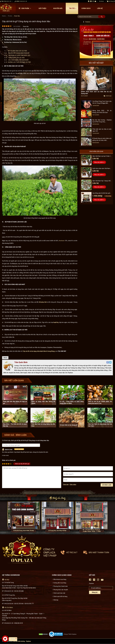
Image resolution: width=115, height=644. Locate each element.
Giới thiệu (42, 8)
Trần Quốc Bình (21, 362)
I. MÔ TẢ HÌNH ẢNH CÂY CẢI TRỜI (16, 51)
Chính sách (86, 8)
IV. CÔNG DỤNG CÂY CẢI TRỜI (15, 58)
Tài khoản (101, 1)
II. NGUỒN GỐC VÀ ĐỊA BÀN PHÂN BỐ (18, 53)
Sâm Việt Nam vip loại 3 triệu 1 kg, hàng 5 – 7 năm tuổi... (102, 156)
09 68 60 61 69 (23, 1)
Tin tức (73, 8)
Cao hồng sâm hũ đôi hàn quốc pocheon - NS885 (102, 193)
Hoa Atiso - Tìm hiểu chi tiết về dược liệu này (15, 425)
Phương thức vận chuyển (61, 590)
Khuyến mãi (58, 8)
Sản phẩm (25, 8)
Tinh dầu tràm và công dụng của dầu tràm (43, 425)
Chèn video (73, 484)
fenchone (62, 241)
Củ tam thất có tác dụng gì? (69, 425)
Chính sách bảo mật (59, 593)
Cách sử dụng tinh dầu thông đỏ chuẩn (43, 402)
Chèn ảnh (66, 484)
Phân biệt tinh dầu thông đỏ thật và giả (15, 402)
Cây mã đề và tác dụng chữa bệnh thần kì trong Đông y (39, 351)
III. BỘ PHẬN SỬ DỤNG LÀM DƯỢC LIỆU (18, 55)
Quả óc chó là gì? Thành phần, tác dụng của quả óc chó (100, 402)
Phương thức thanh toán (61, 586)
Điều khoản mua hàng (60, 579)
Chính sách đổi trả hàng (60, 596)
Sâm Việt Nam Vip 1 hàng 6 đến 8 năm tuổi (102, 181)
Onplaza (88, 22)
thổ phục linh (43, 302)
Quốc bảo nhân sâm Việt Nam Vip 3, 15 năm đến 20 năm (101, 169)
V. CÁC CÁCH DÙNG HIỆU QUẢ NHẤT (17, 60)
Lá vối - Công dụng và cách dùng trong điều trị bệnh (72, 402)
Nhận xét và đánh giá (9, 460)
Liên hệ (100, 8)
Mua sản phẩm (99, 162)
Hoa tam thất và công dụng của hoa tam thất (100, 425)
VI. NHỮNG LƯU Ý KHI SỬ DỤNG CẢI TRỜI (18, 62)
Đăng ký (95, 592)
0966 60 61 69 (7, 1)
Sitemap (56, 600)
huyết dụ (56, 322)
